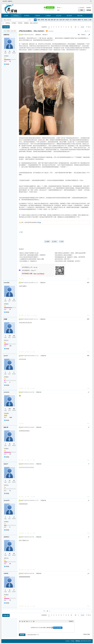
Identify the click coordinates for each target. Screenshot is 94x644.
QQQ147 (6, 464)
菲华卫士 (6, 340)
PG (82, 20)
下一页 (88, 27)
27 (14, 590)
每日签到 (69, 16)
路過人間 (6, 427)
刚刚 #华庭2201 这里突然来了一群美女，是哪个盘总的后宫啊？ (71, 253)
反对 (35, 315)
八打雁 (90, 20)
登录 (44, 628)
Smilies (34, 621)
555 (10, 409)
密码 (58, 10)
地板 (88, 356)
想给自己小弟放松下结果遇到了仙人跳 (29, 253)
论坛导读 (59, 16)
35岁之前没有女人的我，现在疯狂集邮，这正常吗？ (68, 261)
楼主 (79, 35)
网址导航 (80, 16)
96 (14, 554)
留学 (64, 20)
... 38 (75, 27)
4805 (11, 417)
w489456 (6, 573)
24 (14, 444)
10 (71, 27)
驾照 (46, 20)
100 (10, 336)
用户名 (59, 8)
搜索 (30, 20)
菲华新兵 (6, 56)
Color (22, 621)
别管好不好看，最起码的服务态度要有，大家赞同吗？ (33, 255)
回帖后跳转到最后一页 (32, 635)
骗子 (55, 20)
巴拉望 (67, 20)
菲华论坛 (16, 16)
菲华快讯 (27, 16)
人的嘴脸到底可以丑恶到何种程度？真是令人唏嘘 (32, 259)
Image (25, 621)
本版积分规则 (87, 634)
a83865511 (6, 537)
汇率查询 (48, 16)
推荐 (88, 283)
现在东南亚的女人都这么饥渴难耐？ (64, 255)
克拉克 (86, 20)
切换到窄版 (91, 1)
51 (10, 481)
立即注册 (89, 10)
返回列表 (44, 27)
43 (14, 299)
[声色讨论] (22, 31)
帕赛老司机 (6, 35)
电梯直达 (83, 35)
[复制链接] (51, 31)
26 (10, 51)
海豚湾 (79, 20)
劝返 (49, 20)
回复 (40, 222)
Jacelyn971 (7, 500)
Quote (29, 621)
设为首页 (5, 1)
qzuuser (6, 356)
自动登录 (81, 8)
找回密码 (89, 8)
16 (5, 51)
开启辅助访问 (89, 1)
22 (10, 590)
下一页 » (47, 611)
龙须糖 (5, 319)
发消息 (7, 64)
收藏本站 (10, 1)
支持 (29, 315)
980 (14, 409)
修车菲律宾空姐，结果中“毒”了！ (63, 259)
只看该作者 (38, 35)
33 (10, 299)
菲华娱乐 (14, 23)
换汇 (58, 20)
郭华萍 (43, 20)
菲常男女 (20, 23)
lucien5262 (6, 283)
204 (14, 336)
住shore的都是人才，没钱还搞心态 (28, 261)
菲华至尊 (6, 413)
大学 (71, 20)
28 (10, 444)
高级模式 (71, 621)
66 (14, 51)
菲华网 (6, 16)
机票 (61, 20)
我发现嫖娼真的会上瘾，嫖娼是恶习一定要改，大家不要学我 (70, 257)
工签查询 (37, 16)
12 (14, 517)
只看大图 (44, 35)
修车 (22, 232)
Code (31, 621)
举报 (88, 279)
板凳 (88, 319)
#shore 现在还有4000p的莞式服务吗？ (29, 257)
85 (10, 554)
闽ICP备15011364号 (86, 641)
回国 (52, 20)
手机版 (72, 641)
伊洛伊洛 (75, 20)
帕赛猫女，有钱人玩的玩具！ (31, 23)
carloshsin (6, 392)
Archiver (68, 641)
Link (27, 621)
